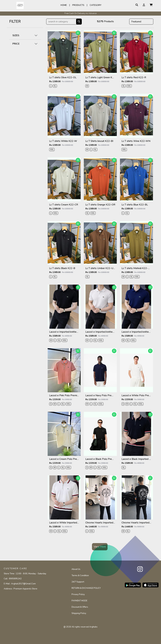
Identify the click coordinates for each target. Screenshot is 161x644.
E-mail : (20, 584)
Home (64, 5)
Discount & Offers (80, 607)
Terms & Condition (80, 576)
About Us (76, 569)
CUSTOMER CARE (15, 569)
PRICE (16, 44)
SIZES (16, 35)
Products (78, 5)
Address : (21, 589)
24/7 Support (78, 582)
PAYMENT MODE (79, 601)
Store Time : (25, 574)
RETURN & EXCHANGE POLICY (86, 588)
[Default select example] (141, 22)
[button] (151, 5)
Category (96, 5)
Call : (13, 579)
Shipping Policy (79, 613)
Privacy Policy (78, 594)
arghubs (93, 627)
